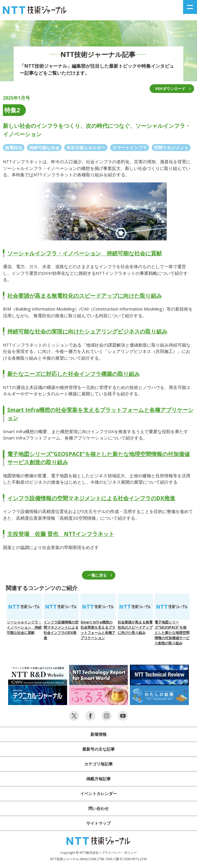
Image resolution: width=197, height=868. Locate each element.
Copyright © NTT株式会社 (79, 852)
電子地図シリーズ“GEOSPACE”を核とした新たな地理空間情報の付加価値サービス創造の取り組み (172, 619)
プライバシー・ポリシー (119, 852)
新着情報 (98, 734)
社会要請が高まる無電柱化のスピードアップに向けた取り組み (85, 296)
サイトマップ (98, 823)
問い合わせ (98, 808)
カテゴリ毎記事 (98, 764)
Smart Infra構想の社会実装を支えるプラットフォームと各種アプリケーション (98, 617)
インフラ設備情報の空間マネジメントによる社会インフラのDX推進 (91, 498)
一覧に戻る (97, 575)
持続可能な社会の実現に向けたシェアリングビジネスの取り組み (87, 331)
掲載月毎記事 (98, 779)
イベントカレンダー (98, 793)
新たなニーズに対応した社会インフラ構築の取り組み (74, 374)
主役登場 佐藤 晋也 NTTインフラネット (61, 534)
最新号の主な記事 (98, 749)
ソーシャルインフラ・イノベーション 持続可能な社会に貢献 (85, 253)
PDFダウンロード (170, 89)
